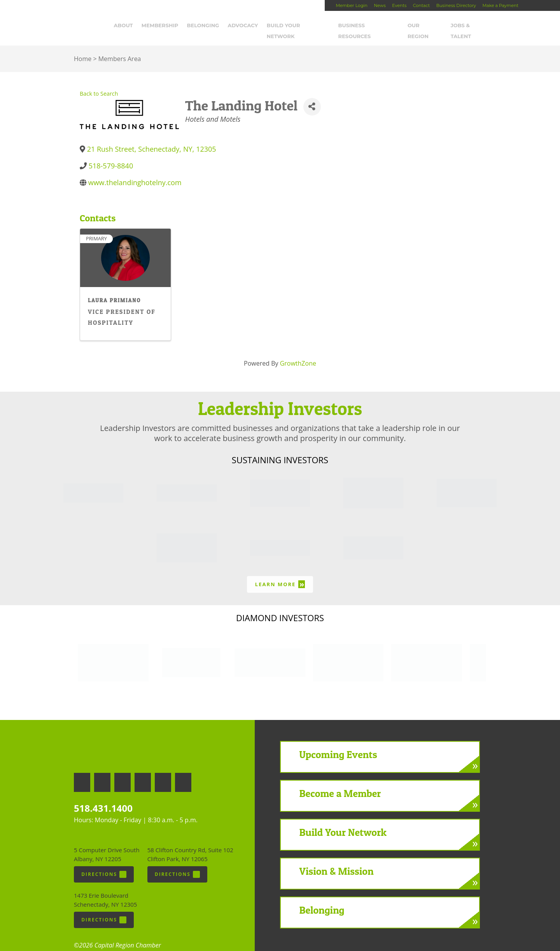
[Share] (312, 96)
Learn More (280, 574)
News (380, 5)
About (126, 26)
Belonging (206, 26)
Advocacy (246, 26)
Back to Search (99, 83)
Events (399, 5)
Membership (163, 26)
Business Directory (456, 5)
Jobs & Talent (474, 26)
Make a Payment (500, 5)
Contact (421, 5)
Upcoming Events (338, 744)
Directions (104, 864)
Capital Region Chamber (31, 18)
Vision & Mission (337, 861)
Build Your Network (301, 26)
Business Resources (371, 26)
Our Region (428, 26)
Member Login (351, 5)
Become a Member (340, 783)
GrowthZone (298, 353)
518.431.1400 (103, 798)
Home (83, 49)
